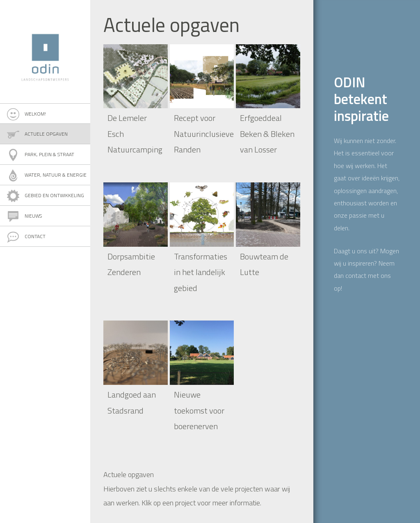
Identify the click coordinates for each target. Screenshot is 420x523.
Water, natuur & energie (56, 175)
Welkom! (35, 114)
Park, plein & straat (49, 154)
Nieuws (33, 216)
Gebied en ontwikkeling (54, 195)
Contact (35, 236)
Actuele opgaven (46, 134)
